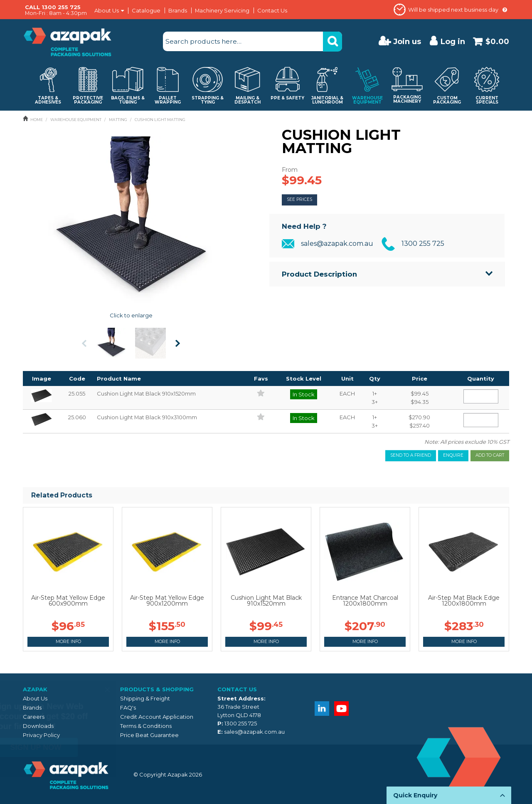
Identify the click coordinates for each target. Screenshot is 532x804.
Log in (453, 41)
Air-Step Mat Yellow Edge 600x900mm (68, 601)
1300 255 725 (423, 244)
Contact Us (272, 10)
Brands (178, 10)
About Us (107, 11)
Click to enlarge (131, 315)
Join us (407, 41)
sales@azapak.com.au (337, 244)
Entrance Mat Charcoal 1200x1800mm (365, 601)
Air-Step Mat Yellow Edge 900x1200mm (167, 601)
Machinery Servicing (222, 10)
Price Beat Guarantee (149, 735)
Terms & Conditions (146, 726)
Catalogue (146, 10)
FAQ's (128, 708)
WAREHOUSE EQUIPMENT (76, 120)
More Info (68, 642)
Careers (34, 717)
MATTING (118, 120)
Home (37, 120)
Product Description (319, 274)
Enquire (453, 455)
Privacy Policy (41, 735)
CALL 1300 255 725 (53, 7)
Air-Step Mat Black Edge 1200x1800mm (464, 601)
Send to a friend (411, 455)
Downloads (38, 726)
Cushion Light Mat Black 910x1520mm (266, 601)
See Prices (299, 199)
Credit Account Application (157, 717)
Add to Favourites (261, 393)
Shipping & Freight (145, 698)
